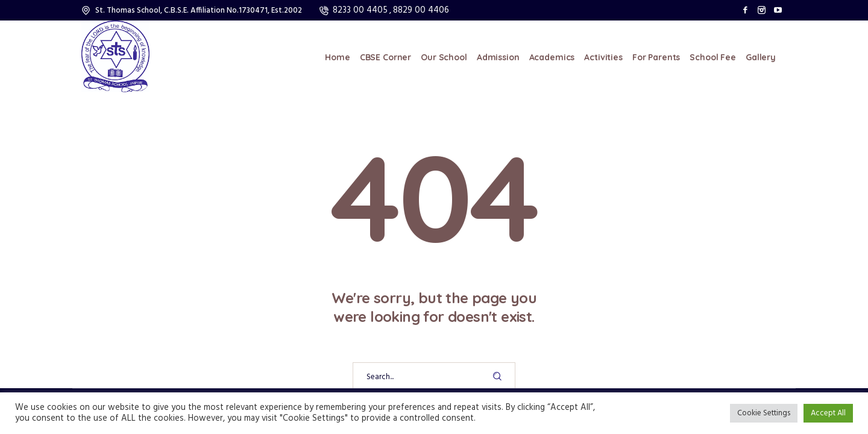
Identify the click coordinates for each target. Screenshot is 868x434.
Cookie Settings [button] (764, 413)
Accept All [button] (828, 413)
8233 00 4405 (360, 10)
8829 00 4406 (421, 10)
